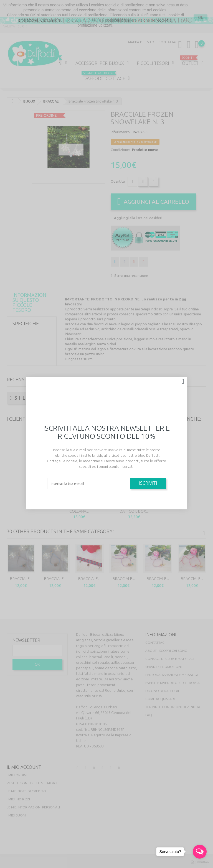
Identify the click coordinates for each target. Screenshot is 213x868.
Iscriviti (148, 483)
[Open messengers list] (200, 852)
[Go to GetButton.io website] (200, 862)
